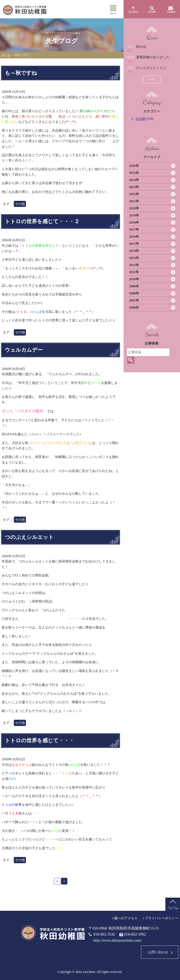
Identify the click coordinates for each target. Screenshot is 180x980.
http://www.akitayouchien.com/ (117, 940)
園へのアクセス (126, 918)
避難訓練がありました (153, 57)
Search (152, 12)
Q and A (133, 12)
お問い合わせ (158, 952)
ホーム (6, 55)
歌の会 (141, 47)
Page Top (173, 908)
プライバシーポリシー (162, 918)
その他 (140, 119)
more (152, 79)
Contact (171, 12)
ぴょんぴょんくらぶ (151, 68)
